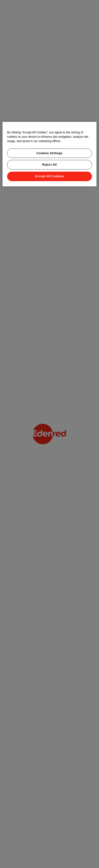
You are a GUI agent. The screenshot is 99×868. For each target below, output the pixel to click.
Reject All (49, 165)
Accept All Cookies (50, 176)
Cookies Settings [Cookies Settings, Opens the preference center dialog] (50, 153)
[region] (49, 154)
